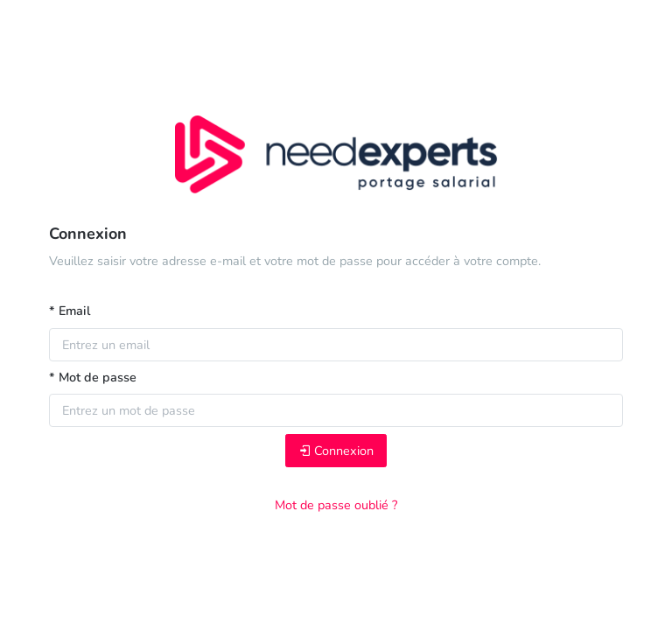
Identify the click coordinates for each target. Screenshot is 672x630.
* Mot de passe (93, 377)
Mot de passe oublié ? (336, 505)
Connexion (336, 451)
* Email (70, 311)
